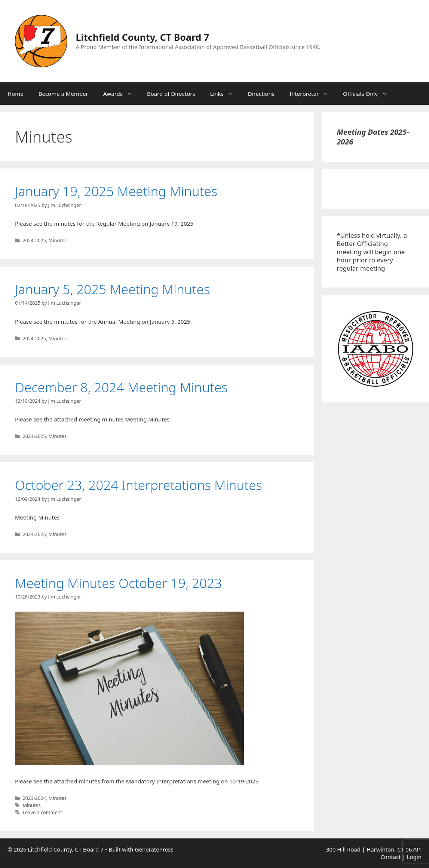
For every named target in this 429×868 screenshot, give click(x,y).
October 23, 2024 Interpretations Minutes (139, 485)
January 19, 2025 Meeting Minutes (116, 191)
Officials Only (369, 94)
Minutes (58, 240)
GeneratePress (154, 849)
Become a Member (63, 94)
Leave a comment (42, 812)
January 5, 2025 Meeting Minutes (112, 289)
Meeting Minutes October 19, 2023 (118, 583)
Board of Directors (171, 94)
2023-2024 (34, 798)
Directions (261, 94)
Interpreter (312, 94)
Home (16, 94)
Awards (121, 94)
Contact (390, 857)
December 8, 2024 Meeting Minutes (121, 387)
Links (225, 94)
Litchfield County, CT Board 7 (143, 37)
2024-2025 (34, 240)
